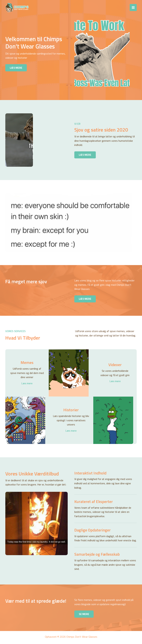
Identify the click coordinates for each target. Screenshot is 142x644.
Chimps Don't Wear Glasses (59, 7)
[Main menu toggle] (133, 8)
